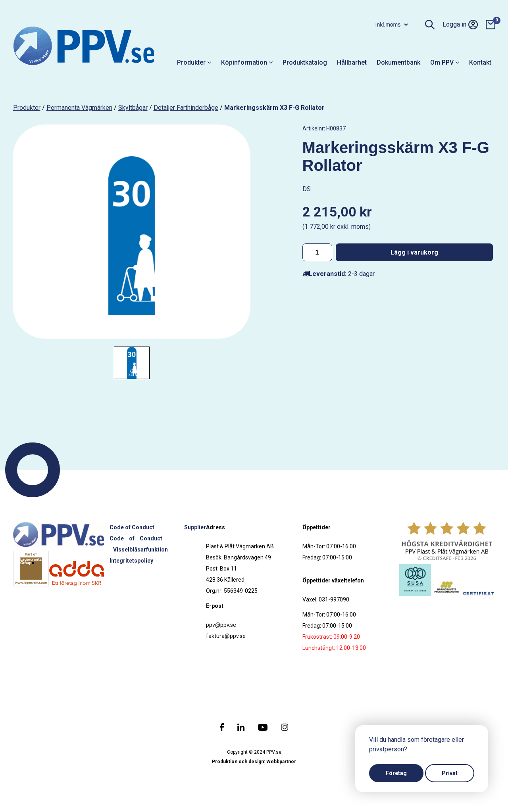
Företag (396, 773)
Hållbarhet (352, 62)
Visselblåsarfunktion (140, 550)
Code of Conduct (132, 527)
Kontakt (480, 62)
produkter (27, 108)
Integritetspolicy (131, 561)
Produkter (194, 62)
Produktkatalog (305, 62)
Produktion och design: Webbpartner (254, 762)
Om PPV (445, 62)
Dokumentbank (398, 62)
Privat (450, 773)
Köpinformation (247, 62)
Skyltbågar (133, 108)
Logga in (460, 25)
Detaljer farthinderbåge (186, 108)
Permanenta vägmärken (79, 108)
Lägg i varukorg (414, 252)
